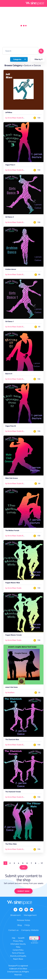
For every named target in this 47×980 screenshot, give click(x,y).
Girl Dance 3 (10, 217)
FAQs (27, 926)
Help (14, 939)
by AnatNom (10, 693)
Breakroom (16, 916)
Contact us (13, 931)
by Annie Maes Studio (13, 588)
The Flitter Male (11, 845)
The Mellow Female (12, 531)
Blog (20, 926)
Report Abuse (18, 960)
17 (42, 864)
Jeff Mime (9, 113)
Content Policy (18, 951)
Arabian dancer (11, 270)
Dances (38, 65)
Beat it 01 (9, 374)
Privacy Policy (18, 942)
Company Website (30, 931)
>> (24, 868)
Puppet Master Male (13, 584)
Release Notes (23, 921)
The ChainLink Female (13, 793)
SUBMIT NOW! (23, 892)
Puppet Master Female (14, 636)
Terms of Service (18, 954)
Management (30, 916)
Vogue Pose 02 (11, 427)
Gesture (28, 65)
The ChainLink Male (12, 740)
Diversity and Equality (18, 957)
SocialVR (21, 939)
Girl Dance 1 (10, 322)
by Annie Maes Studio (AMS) (16, 118)
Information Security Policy (18, 946)
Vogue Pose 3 (10, 165)
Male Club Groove (12, 479)
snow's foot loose (12, 688)
